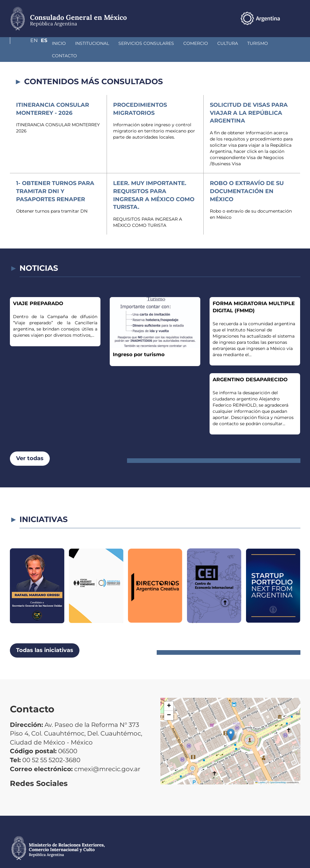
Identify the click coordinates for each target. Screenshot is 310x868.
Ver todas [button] (30, 446)
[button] (231, 722)
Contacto (257, 43)
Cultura (195, 43)
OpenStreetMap (278, 770)
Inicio (26, 43)
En (285, 18)
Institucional (59, 43)
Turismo (225, 43)
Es (297, 18)
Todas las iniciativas (45, 638)
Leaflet (260, 770)
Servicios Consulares (113, 43)
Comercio (163, 43)
